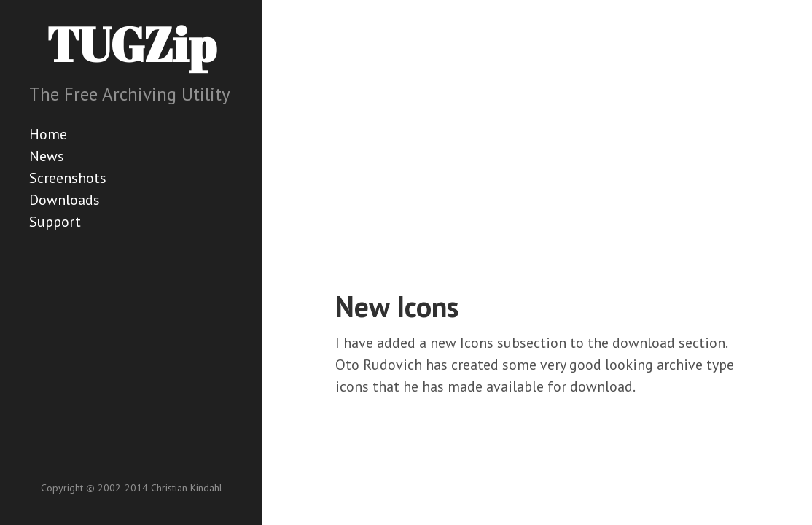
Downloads (65, 200)
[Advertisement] (574, 160)
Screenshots (68, 178)
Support (55, 222)
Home (48, 134)
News (47, 156)
